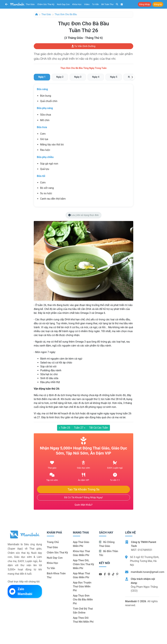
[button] (132, 77)
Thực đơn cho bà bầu (66, 14)
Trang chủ (53, 542)
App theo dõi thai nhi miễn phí (83, 620)
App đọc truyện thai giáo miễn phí (82, 586)
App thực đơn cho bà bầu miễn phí (83, 600)
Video (87, 4)
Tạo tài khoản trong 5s (83, 489)
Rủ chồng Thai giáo (107, 544)
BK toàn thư (107, 4)
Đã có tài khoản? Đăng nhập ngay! (84, 497)
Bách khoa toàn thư (56, 575)
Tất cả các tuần (99, 428)
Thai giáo (30, 4)
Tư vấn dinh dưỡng (83, 46)
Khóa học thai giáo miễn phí (81, 553)
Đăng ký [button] (158, 4)
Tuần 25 (65, 428)
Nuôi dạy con (63, 4)
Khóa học (77, 4)
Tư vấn (95, 4)
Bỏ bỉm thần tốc (109, 553)
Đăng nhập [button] (145, 4)
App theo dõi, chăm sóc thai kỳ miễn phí (83, 564)
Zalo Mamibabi (21, 591)
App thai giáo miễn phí (81, 544)
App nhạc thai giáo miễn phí (81, 575)
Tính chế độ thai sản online (83, 611)
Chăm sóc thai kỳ (46, 4)
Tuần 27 (80, 428)
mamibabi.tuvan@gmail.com (148, 572)
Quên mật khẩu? (83, 505)
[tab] (42, 77)
